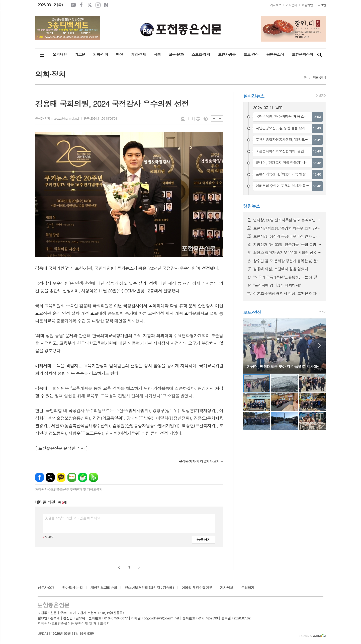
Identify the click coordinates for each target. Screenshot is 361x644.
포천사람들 (227, 54)
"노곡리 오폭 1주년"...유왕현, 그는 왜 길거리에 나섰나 (288, 277)
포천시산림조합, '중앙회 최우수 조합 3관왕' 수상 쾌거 (288, 228)
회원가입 (307, 5)
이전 (119, 567)
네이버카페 (83, 477)
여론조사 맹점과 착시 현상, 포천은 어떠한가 (288, 293)
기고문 (80, 54)
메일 (191, 119)
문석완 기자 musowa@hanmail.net (57, 118)
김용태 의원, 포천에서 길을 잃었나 (281, 269)
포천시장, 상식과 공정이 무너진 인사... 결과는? (288, 236)
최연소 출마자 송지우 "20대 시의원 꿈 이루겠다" (288, 253)
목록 (183, 119)
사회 (157, 54)
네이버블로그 (106, 5)
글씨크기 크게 (214, 118)
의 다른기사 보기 (199, 461)
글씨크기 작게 (220, 118)
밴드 (93, 477)
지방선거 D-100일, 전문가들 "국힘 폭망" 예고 (288, 245)
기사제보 (276, 5)
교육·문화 (176, 54)
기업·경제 (138, 54)
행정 (119, 54)
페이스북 (81, 5)
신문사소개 (46, 588)
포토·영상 (251, 54)
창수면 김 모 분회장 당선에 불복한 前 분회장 (288, 261)
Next (320, 346)
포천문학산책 (302, 54)
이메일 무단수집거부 (197, 588)
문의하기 (248, 588)
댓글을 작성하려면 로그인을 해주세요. (73, 518)
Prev (250, 346)
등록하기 (204, 539)
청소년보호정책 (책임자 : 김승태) (149, 588)
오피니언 (60, 54)
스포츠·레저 (201, 54)
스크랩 (206, 119)
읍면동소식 (275, 54)
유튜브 (73, 5)
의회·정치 (101, 54)
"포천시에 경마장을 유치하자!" (277, 285)
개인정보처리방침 (104, 588)
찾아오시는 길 (72, 588)
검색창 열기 (320, 55)
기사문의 (291, 5)
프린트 (198, 119)
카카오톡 (61, 477)
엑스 (90, 5)
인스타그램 (98, 5)
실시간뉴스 (254, 96)
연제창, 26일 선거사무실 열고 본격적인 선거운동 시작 (288, 220)
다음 (139, 567)
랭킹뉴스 (252, 206)
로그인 (322, 5)
